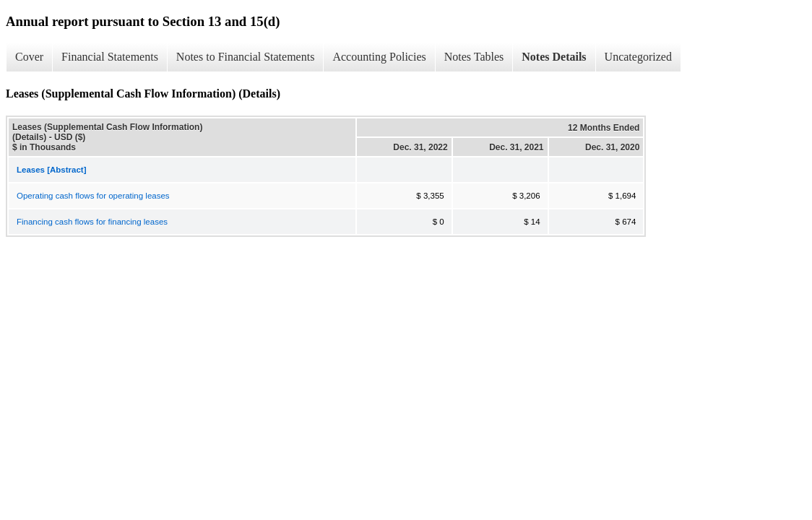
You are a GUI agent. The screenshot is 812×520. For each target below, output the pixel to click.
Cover (29, 57)
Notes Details (554, 57)
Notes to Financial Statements (246, 57)
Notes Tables (474, 57)
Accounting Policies (379, 57)
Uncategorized (638, 57)
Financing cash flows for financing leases (92, 222)
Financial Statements (110, 57)
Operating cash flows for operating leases (93, 196)
